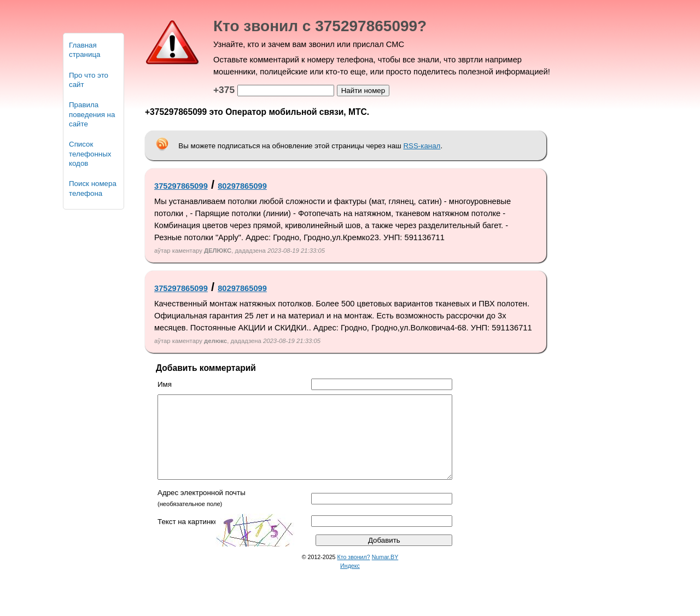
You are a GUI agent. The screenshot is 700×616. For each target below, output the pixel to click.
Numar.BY (385, 573)
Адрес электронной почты (202, 509)
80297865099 (242, 186)
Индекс (350, 582)
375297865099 (181, 186)
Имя (165, 384)
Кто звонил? (354, 573)
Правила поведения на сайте (92, 114)
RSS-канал (422, 146)
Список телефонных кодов (90, 154)
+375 (224, 90)
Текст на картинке (188, 538)
